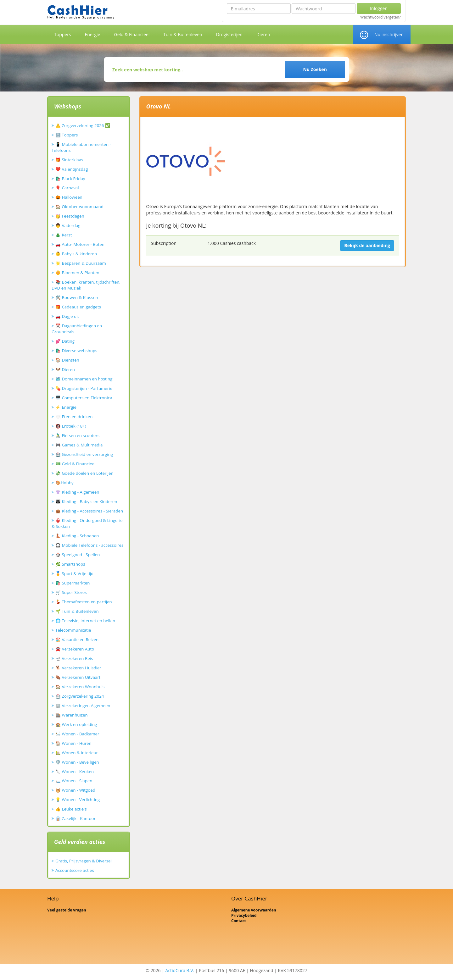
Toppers (63, 34)
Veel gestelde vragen (67, 910)
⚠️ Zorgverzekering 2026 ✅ (83, 125)
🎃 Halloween (69, 197)
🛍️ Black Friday (70, 179)
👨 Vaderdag (68, 225)
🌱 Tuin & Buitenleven (77, 611)
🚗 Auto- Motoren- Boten (80, 244)
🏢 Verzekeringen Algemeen (83, 706)
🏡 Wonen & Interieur (77, 753)
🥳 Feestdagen (70, 216)
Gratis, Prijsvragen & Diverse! (84, 861)
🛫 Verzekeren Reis (74, 658)
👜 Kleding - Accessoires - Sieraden (89, 511)
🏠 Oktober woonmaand (79, 207)
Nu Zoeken (315, 69)
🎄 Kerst (64, 235)
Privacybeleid (244, 915)
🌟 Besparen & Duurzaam (81, 263)
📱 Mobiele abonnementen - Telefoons (81, 147)
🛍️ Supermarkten (73, 583)
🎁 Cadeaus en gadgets (78, 307)
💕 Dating (65, 341)
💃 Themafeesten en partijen (84, 602)
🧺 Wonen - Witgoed (75, 790)
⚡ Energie (66, 407)
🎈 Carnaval (67, 188)
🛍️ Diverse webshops (76, 351)
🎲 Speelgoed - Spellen (78, 555)
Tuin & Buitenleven (183, 34)
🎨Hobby (64, 483)
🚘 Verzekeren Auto (75, 649)
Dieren (263, 34)
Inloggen (379, 8)
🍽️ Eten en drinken (74, 417)
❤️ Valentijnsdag (72, 169)
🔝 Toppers (67, 135)
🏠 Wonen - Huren (73, 743)
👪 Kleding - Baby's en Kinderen (86, 501)
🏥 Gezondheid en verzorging (84, 454)
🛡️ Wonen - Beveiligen (77, 762)
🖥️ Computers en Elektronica (84, 398)
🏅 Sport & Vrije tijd (74, 573)
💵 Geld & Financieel (75, 464)
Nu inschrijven (389, 34)
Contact (239, 921)
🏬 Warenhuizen (72, 715)
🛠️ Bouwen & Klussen (77, 297)
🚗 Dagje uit (67, 316)
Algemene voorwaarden (254, 910)
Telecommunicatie (73, 630)
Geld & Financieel (132, 34)
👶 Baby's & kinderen (76, 254)
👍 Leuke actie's (71, 809)
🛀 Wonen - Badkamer (77, 734)
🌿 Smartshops (70, 564)
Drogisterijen (229, 34)
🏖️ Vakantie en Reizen (77, 639)
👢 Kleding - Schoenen (77, 536)
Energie (93, 34)
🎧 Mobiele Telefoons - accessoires (89, 545)
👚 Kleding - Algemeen (77, 492)
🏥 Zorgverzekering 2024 (80, 696)
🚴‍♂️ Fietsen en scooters (77, 435)
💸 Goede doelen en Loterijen (84, 473)
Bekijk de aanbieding (367, 245)
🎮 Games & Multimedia (79, 445)
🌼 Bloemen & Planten (77, 273)
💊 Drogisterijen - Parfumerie (84, 388)
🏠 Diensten (67, 360)
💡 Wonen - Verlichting (78, 800)
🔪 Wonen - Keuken (75, 772)
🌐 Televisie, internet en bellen (85, 621)
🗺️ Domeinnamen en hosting (84, 379)
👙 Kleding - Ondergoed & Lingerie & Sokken (87, 523)
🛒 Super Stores (71, 592)
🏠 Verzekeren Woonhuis (80, 687)
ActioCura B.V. (180, 970)
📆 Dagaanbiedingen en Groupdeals (77, 329)
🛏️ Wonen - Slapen (74, 781)
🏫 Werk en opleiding (76, 724)
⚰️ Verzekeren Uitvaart (78, 677)
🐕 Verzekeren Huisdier (78, 668)
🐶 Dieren (65, 369)
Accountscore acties (75, 870)
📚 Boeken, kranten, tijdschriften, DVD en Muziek (86, 285)
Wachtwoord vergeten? (380, 17)
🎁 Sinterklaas (69, 160)
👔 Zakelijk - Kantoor (75, 818)
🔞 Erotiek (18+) (71, 426)
